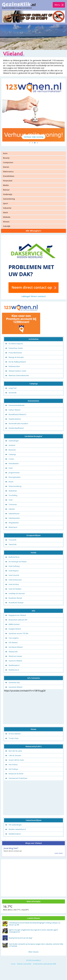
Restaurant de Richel (16, 774)
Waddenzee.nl (14, 671)
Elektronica (8, 172)
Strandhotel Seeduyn (16, 603)
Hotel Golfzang (14, 567)
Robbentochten (14, 367)
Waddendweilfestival (16, 429)
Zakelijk (7, 227)
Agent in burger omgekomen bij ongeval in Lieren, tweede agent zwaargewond (33, 931)
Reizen (11, 482)
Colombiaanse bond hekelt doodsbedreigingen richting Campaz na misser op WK (34, 924)
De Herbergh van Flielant (18, 562)
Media (6, 186)
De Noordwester (15, 734)
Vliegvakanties (14, 523)
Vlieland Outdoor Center (17, 372)
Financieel (8, 181)
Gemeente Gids (14, 683)
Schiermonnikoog (15, 487)
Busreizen (12, 450)
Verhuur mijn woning (34, 137)
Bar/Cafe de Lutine (15, 751)
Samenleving (9, 199)
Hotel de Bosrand (15, 580)
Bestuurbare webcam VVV (18, 620)
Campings (12, 455)
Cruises (11, 460)
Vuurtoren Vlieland (15, 661)
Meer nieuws (33, 952)
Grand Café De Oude (16, 761)
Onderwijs (8, 195)
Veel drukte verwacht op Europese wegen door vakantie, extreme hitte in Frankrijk (36, 946)
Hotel (11, 469)
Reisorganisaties (15, 478)
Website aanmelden (24, 965)
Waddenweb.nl (14, 666)
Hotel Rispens (14, 571)
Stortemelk (13, 393)
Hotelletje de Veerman (17, 594)
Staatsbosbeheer (15, 420)
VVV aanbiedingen (15, 825)
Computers (8, 163)
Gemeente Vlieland (15, 688)
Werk (5, 213)
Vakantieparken (14, 519)
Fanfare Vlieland (14, 411)
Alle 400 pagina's (33, 231)
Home (13, 965)
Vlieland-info (13, 652)
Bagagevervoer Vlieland (17, 616)
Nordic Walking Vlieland (17, 362)
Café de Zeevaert (15, 756)
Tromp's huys (14, 739)
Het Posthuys (13, 770)
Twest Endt (13, 545)
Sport (6, 204)
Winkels (7, 218)
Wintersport (13, 528)
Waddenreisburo (15, 835)
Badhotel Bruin (14, 558)
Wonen (6, 222)
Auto (5, 154)
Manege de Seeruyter (16, 358)
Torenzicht (12, 541)
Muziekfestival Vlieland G (17, 415)
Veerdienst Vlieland (16, 648)
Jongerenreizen (14, 473)
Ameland (12, 446)
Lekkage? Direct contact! (34, 297)
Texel (11, 501)
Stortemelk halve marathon (18, 424)
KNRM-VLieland (14, 625)
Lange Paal (13, 389)
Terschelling (13, 496)
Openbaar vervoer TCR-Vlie (18, 634)
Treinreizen (13, 505)
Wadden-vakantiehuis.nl (17, 830)
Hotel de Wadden (15, 590)
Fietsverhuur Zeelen (16, 349)
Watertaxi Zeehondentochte (19, 376)
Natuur (6, 190)
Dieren (6, 168)
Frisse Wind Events (15, 353)
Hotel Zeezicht (14, 576)
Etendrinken (9, 177)
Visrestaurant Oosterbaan (18, 779)
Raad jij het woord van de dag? (20, 939)
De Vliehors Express (16, 344)
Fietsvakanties (14, 464)
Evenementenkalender (17, 406)
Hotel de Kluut (14, 585)
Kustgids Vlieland (15, 630)
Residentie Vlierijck (15, 599)
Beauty (6, 159)
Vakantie (7, 209)
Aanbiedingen (14, 441)
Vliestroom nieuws (15, 657)
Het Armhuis (13, 765)
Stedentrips (13, 491)
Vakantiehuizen (14, 514)
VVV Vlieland (13, 643)
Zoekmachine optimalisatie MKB (44, 965)
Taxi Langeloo (14, 639)
